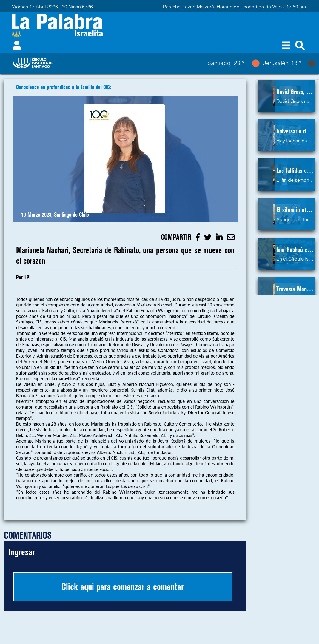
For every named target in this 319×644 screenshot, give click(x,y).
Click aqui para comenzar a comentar (123, 587)
